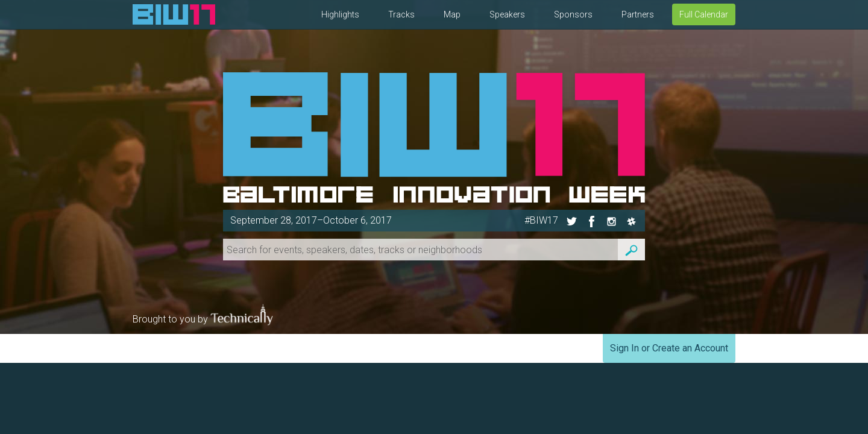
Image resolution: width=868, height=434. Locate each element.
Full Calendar (704, 14)
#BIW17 (541, 220)
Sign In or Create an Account (669, 348)
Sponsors (573, 14)
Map (452, 14)
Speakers (507, 14)
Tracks (401, 14)
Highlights (340, 14)
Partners (638, 14)
